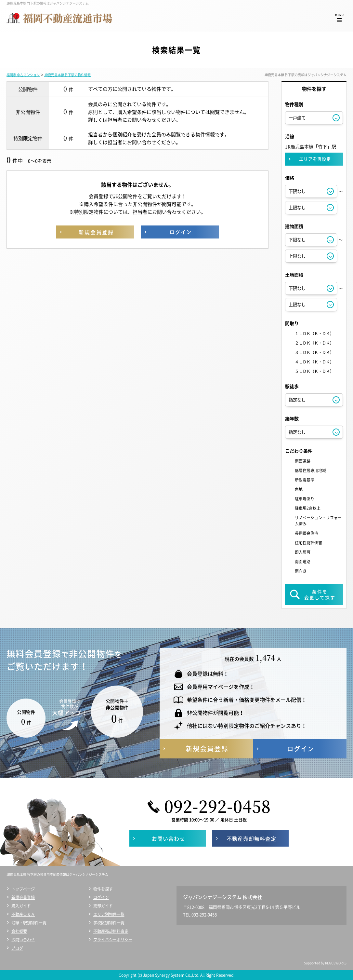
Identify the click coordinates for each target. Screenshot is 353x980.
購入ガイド (21, 906)
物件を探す (103, 889)
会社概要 (19, 931)
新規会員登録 (23, 897)
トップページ (23, 889)
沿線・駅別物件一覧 (29, 923)
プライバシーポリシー (113, 940)
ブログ (17, 948)
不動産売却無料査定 (111, 931)
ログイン (101, 897)
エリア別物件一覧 (109, 914)
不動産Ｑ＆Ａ (23, 914)
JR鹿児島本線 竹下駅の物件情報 (67, 75)
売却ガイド (103, 906)
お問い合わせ (23, 940)
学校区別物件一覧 (109, 923)
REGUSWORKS (336, 963)
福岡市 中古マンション (23, 75)
